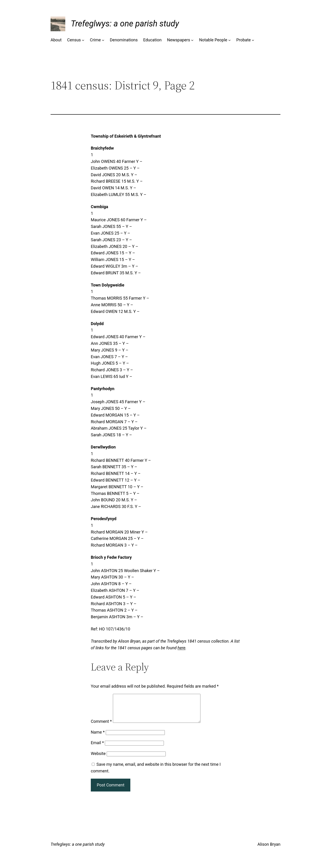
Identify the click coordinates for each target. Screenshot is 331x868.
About (56, 40)
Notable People (213, 40)
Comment (101, 727)
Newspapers (179, 40)
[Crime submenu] (103, 40)
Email (97, 748)
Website (98, 759)
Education (152, 40)
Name (98, 738)
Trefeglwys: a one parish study (125, 24)
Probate (244, 40)
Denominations (124, 40)
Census (74, 40)
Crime (95, 40)
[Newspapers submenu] (192, 40)
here (182, 648)
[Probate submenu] (253, 40)
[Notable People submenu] (230, 40)
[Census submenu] (83, 40)
